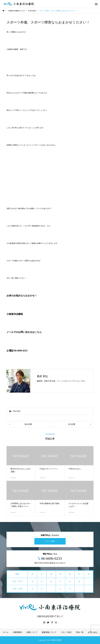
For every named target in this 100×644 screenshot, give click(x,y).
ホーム (6, 632)
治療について (32, 632)
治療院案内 (17, 632)
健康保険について (49, 632)
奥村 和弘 (42, 376)
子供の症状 (16, 411)
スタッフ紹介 (66, 632)
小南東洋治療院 (15, 314)
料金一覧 (80, 632)
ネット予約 (50, 541)
